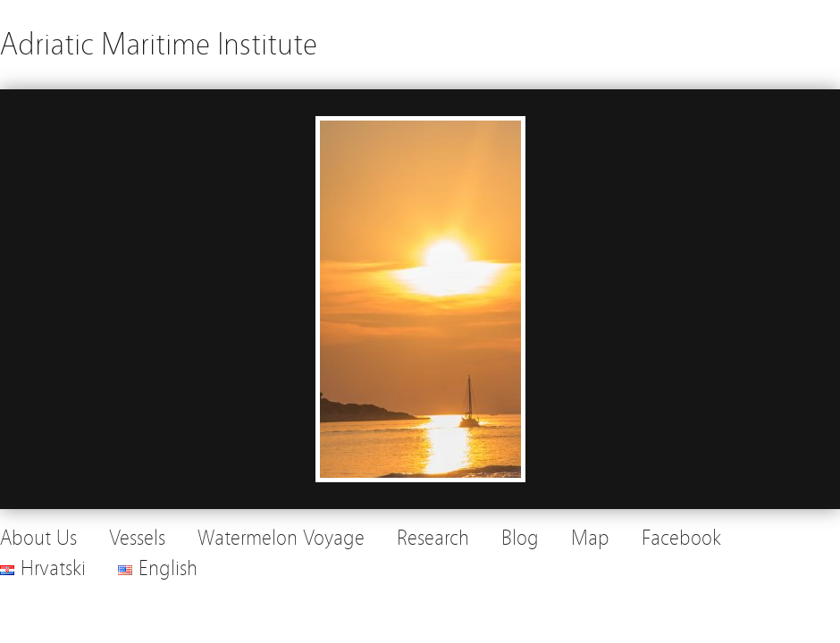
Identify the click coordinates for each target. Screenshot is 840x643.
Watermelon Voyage (281, 538)
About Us (38, 538)
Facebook (681, 538)
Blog (520, 538)
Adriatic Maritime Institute (159, 44)
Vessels (137, 538)
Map (590, 538)
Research (433, 538)
